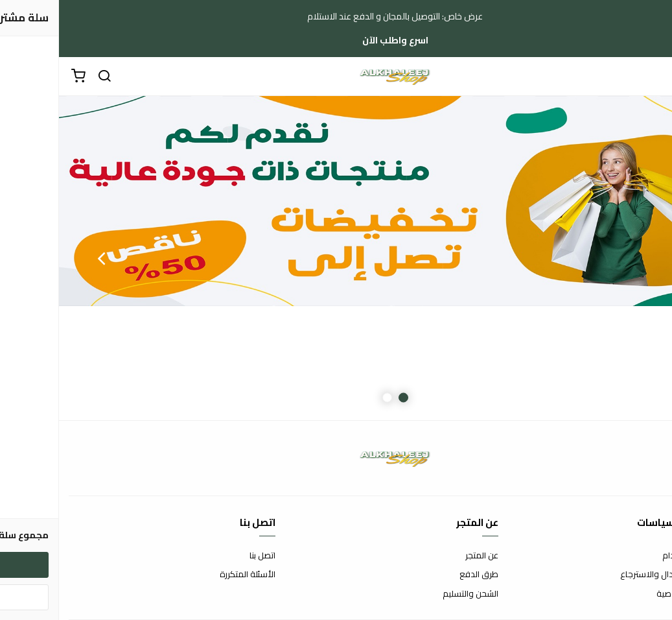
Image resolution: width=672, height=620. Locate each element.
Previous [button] (630, 258)
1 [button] (344, 398)
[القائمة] (653, 77)
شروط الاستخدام (633, 556)
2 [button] (328, 398)
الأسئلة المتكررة (189, 575)
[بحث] (45, 77)
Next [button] (42, 258)
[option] (336, 258)
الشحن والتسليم (411, 594)
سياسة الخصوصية (630, 594)
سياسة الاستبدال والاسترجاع (612, 575)
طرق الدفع (420, 575)
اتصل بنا (203, 556)
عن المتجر (423, 556)
